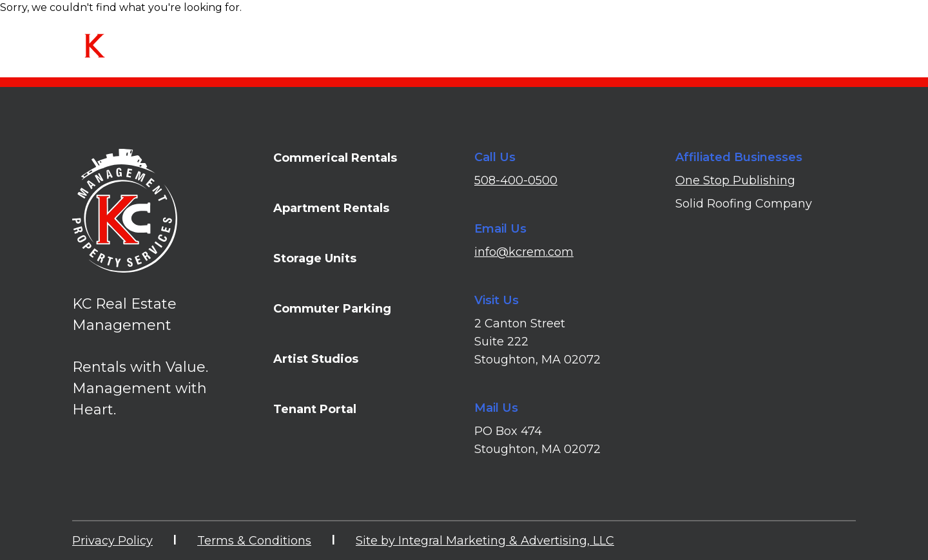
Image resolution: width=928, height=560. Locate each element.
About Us (614, 41)
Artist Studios (316, 359)
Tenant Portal (820, 41)
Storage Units (315, 258)
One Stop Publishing (735, 180)
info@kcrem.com (524, 252)
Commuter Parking (332, 309)
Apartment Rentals (331, 208)
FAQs (672, 41)
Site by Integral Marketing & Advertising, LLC (485, 541)
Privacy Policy (112, 541)
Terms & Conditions (254, 541)
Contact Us (735, 41)
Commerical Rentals (335, 158)
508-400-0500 (516, 180)
